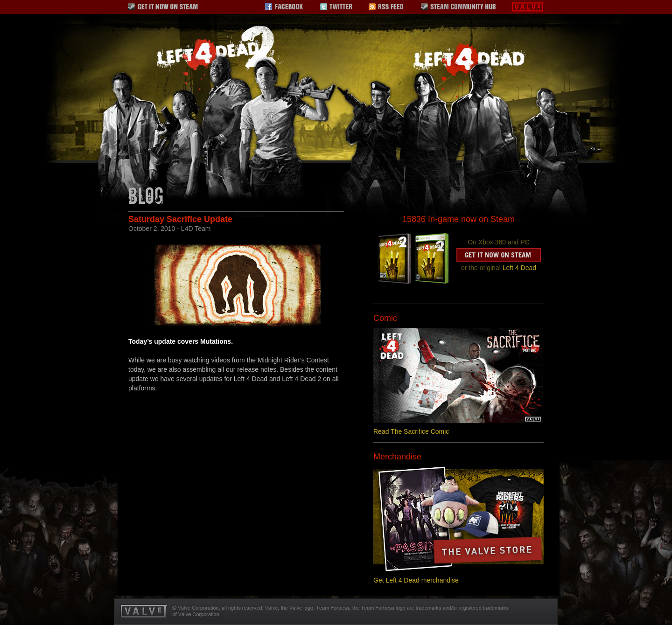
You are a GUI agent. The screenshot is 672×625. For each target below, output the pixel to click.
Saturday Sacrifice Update (180, 219)
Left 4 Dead (519, 268)
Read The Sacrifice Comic (411, 431)
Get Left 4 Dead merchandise (416, 580)
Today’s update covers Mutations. (181, 341)
